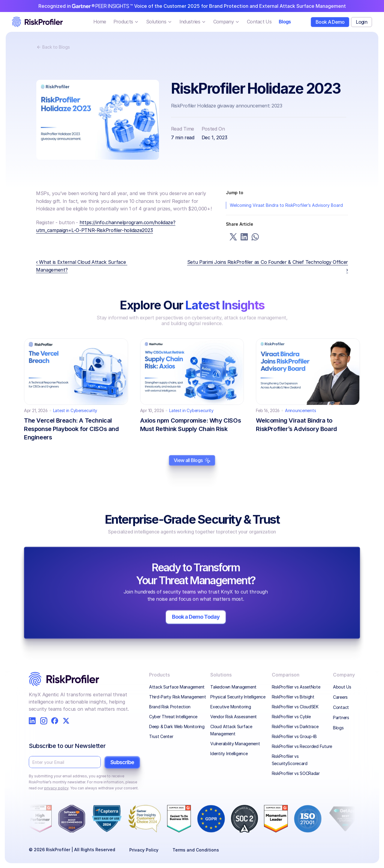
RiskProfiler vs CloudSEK (295, 707)
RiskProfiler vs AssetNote (296, 687)
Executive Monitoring (231, 707)
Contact (341, 707)
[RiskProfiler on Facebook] (55, 721)
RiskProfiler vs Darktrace (295, 726)
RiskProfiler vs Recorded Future (302, 746)
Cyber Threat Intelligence (173, 717)
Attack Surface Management (177, 687)
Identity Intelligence (229, 753)
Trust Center (161, 736)
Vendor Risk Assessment (234, 717)
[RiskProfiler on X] (66, 721)
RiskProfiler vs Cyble (291, 717)
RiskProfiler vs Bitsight (293, 697)
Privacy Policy (144, 850)
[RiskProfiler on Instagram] (44, 721)
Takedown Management (234, 687)
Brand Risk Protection (170, 707)
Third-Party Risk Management (177, 697)
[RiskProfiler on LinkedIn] (32, 721)
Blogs (338, 728)
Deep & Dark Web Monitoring (177, 726)
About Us (342, 687)
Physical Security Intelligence (238, 697)
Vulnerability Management (235, 744)
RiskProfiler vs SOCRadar (296, 773)
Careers (340, 697)
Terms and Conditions (196, 850)
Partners (341, 717)
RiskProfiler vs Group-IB (294, 736)
